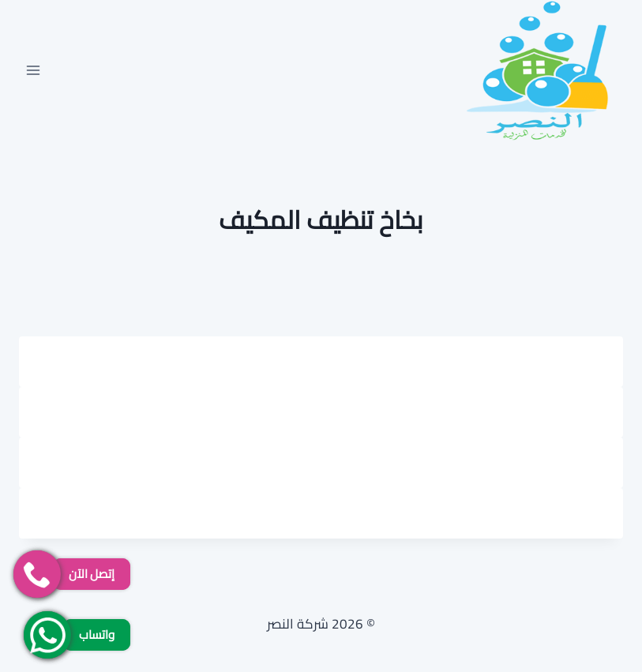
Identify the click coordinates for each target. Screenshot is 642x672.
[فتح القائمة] (34, 70)
